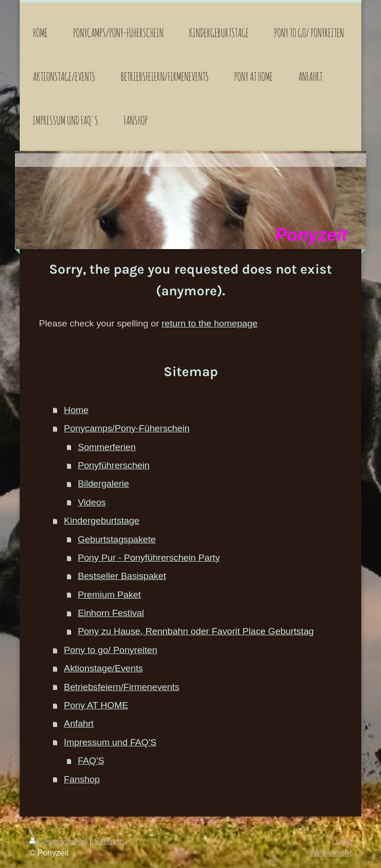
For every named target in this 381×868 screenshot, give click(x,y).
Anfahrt (79, 723)
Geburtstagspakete (117, 539)
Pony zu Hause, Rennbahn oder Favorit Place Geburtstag (196, 631)
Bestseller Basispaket (122, 576)
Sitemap (109, 841)
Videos (92, 502)
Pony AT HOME (96, 705)
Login (342, 841)
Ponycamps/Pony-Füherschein (127, 428)
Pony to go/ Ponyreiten (111, 650)
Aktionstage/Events (103, 668)
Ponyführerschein (114, 465)
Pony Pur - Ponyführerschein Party (149, 558)
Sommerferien (107, 447)
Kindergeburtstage (102, 521)
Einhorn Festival (111, 613)
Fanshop (82, 779)
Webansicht (331, 853)
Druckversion (59, 841)
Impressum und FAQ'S (110, 742)
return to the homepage (210, 323)
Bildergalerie (104, 484)
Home (76, 410)
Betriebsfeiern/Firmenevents (122, 687)
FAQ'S (91, 761)
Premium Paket (109, 595)
